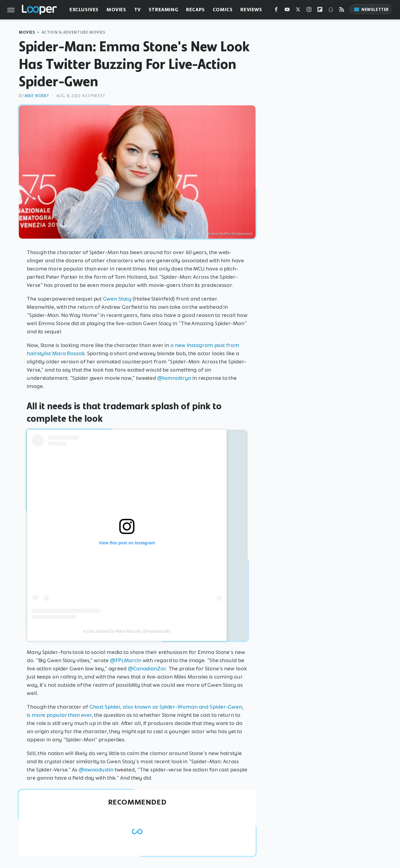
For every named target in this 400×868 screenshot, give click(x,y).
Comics (223, 10)
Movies (116, 10)
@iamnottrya (174, 378)
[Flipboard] (320, 11)
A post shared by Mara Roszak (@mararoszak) (127, 631)
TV (137, 10)
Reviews (251, 10)
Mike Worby (37, 96)
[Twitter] (298, 11)
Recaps (195, 10)
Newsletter (371, 10)
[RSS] (342, 11)
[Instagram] (309, 11)
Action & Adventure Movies (74, 32)
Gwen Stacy (117, 299)
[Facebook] (276, 11)
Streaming (163, 10)
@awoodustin (96, 770)
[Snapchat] (331, 11)
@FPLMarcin (126, 660)
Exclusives (84, 10)
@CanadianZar (147, 669)
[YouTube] (287, 11)
